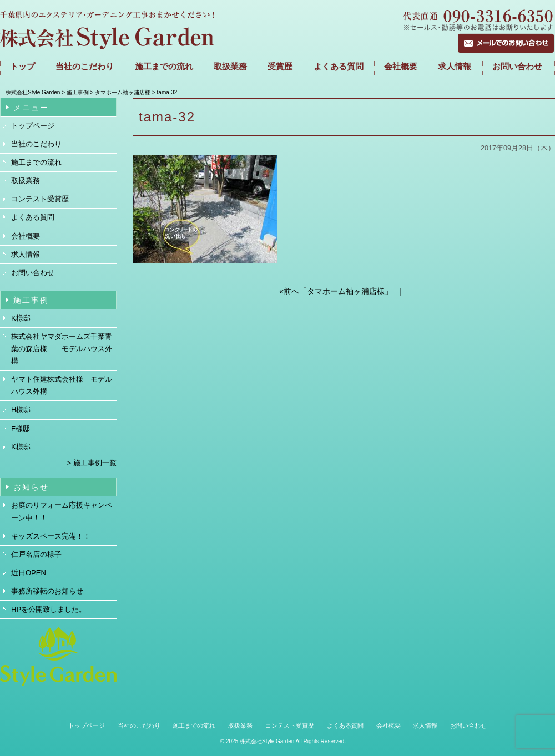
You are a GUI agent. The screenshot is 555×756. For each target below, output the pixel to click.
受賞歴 (280, 67)
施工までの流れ (164, 67)
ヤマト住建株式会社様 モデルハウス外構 (62, 385)
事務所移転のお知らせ (47, 591)
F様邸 (21, 428)
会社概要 (401, 67)
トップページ (33, 126)
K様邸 (21, 318)
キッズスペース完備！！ (51, 536)
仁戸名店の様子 (36, 554)
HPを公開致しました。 (49, 609)
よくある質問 (339, 67)
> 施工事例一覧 (92, 463)
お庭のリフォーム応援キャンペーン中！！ (62, 511)
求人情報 (455, 67)
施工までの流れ (36, 162)
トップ (22, 67)
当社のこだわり (85, 67)
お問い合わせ (517, 67)
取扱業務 (230, 67)
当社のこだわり (36, 144)
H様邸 (21, 410)
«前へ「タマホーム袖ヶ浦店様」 (336, 291)
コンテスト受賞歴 (40, 199)
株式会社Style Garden (267, 741)
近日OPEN (29, 573)
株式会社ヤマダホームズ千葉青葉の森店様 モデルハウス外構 (62, 349)
